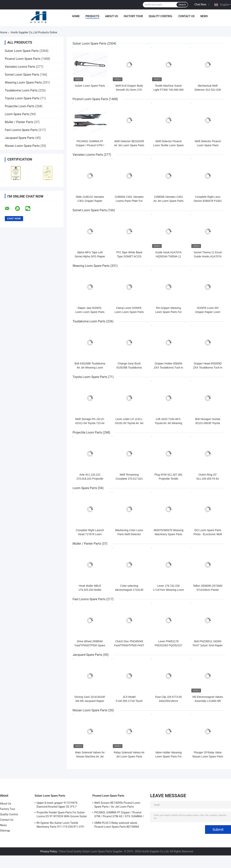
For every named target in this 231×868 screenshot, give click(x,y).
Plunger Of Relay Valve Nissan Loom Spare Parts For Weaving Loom (208, 756)
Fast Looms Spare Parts (21, 130)
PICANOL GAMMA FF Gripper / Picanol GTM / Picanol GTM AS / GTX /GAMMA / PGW (119, 815)
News (204, 16)
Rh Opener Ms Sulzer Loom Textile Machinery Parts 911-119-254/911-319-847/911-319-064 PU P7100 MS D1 (60, 825)
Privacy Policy (49, 851)
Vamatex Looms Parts (20, 67)
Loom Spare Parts (17, 114)
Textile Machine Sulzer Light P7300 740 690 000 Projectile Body (168, 90)
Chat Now (200, 4)
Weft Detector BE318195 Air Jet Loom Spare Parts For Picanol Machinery (129, 145)
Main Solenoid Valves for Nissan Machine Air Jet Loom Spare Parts (90, 756)
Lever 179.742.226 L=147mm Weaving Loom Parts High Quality (168, 590)
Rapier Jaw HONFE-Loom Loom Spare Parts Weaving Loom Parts (90, 312)
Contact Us (186, 16)
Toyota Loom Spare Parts (22, 98)
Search (182, 5)
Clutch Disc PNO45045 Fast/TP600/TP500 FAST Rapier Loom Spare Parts (129, 645)
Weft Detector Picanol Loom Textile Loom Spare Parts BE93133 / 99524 (169, 145)
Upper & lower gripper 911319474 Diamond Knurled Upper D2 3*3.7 (57, 805)
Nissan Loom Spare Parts (22, 146)
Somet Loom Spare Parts (22, 75)
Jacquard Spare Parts (20, 138)
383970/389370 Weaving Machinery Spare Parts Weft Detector (168, 534)
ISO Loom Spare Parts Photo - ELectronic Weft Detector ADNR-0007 (208, 534)
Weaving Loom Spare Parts (23, 82)
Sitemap (5, 831)
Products (92, 16)
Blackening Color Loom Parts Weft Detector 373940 (129, 534)
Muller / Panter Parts (19, 122)
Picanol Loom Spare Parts (23, 59)
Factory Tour (133, 16)
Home (76, 16)
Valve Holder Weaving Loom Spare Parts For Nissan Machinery (168, 756)
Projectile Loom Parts (20, 106)
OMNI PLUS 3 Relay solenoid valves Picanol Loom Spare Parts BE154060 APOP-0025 (117, 825)
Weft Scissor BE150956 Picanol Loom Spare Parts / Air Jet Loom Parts (117, 805)
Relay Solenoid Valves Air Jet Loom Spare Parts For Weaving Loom (129, 756)
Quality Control (161, 16)
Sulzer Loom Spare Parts (22, 51)
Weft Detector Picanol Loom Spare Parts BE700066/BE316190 (208, 145)
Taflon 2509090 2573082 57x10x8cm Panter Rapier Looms (208, 590)
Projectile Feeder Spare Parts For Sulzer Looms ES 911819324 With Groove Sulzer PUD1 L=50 (62, 815)
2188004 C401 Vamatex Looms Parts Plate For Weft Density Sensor (129, 201)
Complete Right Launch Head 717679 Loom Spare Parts (90, 534)
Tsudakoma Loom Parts (21, 90)
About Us (112, 16)
